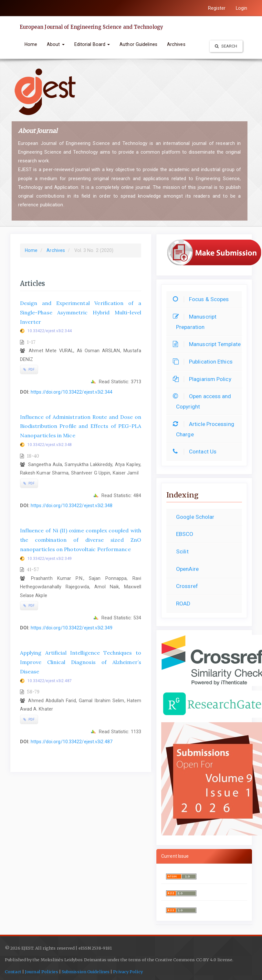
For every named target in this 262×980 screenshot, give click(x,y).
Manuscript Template (208, 344)
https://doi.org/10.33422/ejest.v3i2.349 (72, 628)
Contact (13, 972)
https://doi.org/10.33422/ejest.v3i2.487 (72, 742)
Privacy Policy (128, 972)
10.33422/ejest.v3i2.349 (50, 559)
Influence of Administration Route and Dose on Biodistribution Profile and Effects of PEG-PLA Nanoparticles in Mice (81, 426)
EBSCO (185, 534)
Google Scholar (195, 517)
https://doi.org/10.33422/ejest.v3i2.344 (72, 392)
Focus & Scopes (202, 299)
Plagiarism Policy (204, 379)
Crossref (187, 586)
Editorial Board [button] (92, 44)
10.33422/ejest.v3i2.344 (50, 331)
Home (31, 44)
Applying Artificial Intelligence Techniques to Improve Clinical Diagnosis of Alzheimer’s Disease (81, 662)
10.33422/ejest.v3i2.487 (50, 681)
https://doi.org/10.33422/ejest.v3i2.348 (72, 506)
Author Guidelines (138, 44)
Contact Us (196, 452)
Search (226, 46)
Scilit (182, 551)
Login (242, 8)
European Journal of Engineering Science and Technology (91, 27)
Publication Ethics (204, 362)
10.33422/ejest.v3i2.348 (50, 445)
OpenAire (187, 569)
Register (217, 8)
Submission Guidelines (86, 972)
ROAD (183, 604)
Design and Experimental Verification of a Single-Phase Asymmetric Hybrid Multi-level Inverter (81, 312)
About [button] (56, 44)
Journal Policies (41, 972)
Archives (176, 44)
